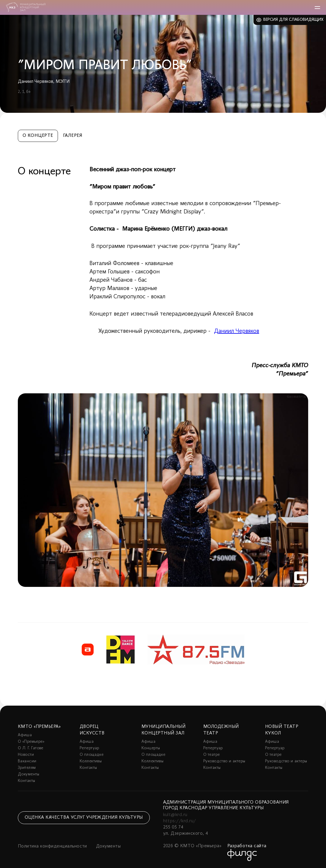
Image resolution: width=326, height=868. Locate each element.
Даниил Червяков (237, 331)
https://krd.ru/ (180, 821)
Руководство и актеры (224, 761)
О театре (211, 755)
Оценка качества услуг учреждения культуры (84, 818)
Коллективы (91, 761)
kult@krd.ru (175, 815)
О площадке (92, 755)
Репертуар (89, 748)
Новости (26, 755)
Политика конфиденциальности (52, 846)
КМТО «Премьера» (39, 727)
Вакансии (27, 761)
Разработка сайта (247, 846)
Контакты (26, 781)
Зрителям (27, 768)
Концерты (151, 748)
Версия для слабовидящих (293, 20)
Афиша (25, 735)
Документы (29, 774)
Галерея (73, 136)
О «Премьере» (31, 742)
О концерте (38, 136)
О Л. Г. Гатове (31, 748)
